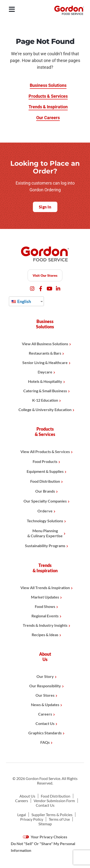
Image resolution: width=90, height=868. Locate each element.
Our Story (45, 676)
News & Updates (45, 705)
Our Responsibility (45, 686)
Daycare (45, 372)
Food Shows (45, 606)
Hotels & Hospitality (45, 381)
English (21, 301)
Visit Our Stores (45, 275)
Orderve (45, 511)
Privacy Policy (32, 819)
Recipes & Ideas (45, 635)
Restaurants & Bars (45, 353)
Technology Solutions (45, 521)
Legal (22, 815)
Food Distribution (45, 481)
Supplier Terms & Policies (52, 815)
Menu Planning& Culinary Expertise (45, 533)
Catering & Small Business (45, 391)
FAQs (45, 742)
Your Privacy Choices (45, 837)
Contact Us (45, 723)
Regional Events (45, 616)
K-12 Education (45, 400)
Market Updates (45, 597)
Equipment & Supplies (45, 471)
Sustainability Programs (45, 546)
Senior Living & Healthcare (45, 362)
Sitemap (45, 824)
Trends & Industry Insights (45, 625)
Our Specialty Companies (45, 501)
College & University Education (45, 410)
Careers (45, 714)
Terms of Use (59, 819)
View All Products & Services (45, 451)
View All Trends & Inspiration (45, 588)
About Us (27, 796)
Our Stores (45, 695)
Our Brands (45, 491)
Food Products (45, 461)
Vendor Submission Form (54, 801)
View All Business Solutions (45, 344)
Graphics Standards (45, 733)
